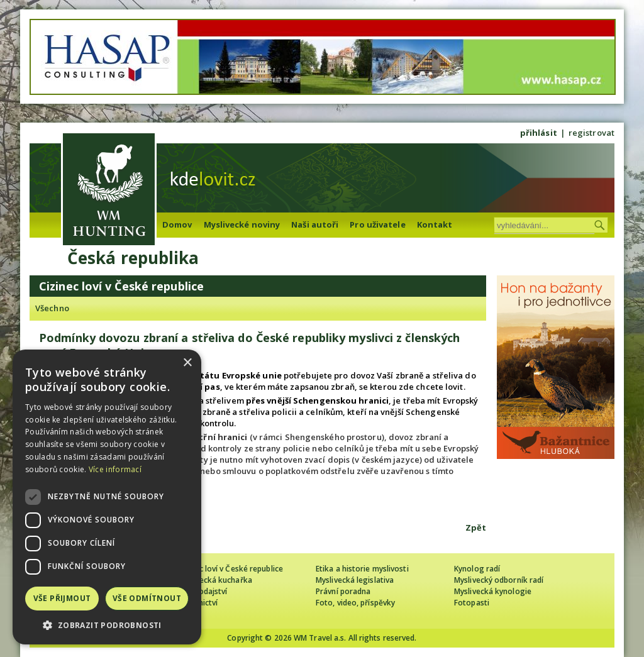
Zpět (476, 527)
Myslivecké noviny (242, 224)
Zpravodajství (202, 591)
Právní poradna (343, 591)
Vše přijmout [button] (62, 598)
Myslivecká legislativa (355, 580)
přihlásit (539, 133)
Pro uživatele (377, 224)
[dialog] (107, 497)
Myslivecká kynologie (493, 591)
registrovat (591, 133)
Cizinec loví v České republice (230, 569)
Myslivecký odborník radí (499, 580)
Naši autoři (315, 224)
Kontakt (435, 224)
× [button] (187, 363)
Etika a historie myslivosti (362, 569)
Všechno (52, 308)
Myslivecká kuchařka (215, 580)
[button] (107, 625)
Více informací (115, 469)
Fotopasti (472, 603)
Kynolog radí (477, 569)
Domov (177, 224)
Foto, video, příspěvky (355, 603)
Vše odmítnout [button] (147, 598)
